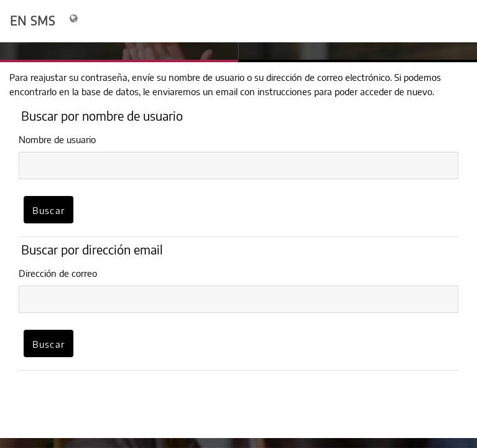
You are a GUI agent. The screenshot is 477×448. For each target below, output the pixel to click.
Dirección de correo (58, 273)
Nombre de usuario (57, 139)
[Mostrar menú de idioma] (75, 21)
